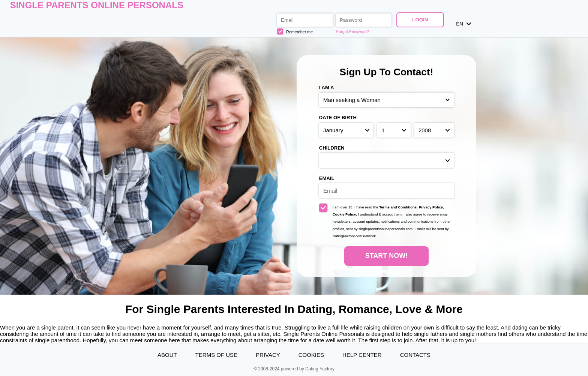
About (167, 355)
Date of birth (338, 118)
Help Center (362, 355)
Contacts (415, 355)
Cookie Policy (344, 214)
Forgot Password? (353, 31)
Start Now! (386, 256)
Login (420, 20)
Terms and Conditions (398, 207)
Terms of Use (216, 355)
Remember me (295, 31)
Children (332, 148)
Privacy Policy (431, 207)
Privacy (268, 355)
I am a (327, 88)
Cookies (311, 355)
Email (327, 178)
